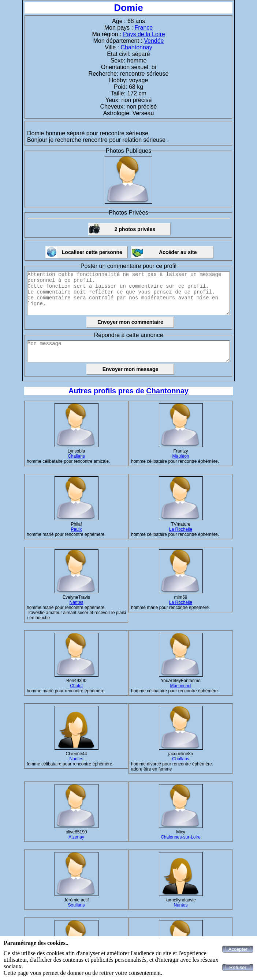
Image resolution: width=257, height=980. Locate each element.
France (144, 28)
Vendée (154, 41)
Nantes (76, 602)
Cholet (76, 686)
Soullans (76, 905)
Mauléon (180, 456)
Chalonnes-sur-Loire (181, 837)
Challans (76, 456)
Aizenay (76, 837)
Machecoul (180, 686)
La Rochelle (181, 529)
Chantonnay (136, 47)
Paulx (76, 529)
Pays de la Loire (144, 34)
